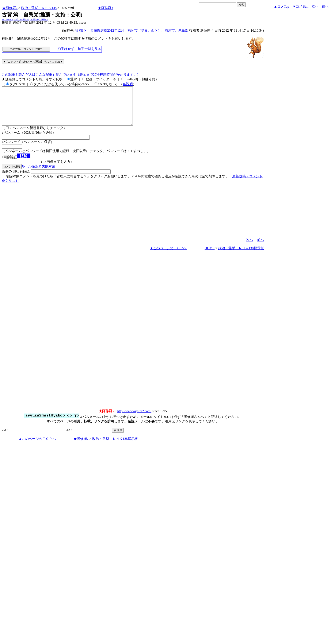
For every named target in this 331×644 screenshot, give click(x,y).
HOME (210, 256)
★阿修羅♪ (10, 8)
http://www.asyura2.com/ (134, 419)
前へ (325, 6)
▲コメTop (281, 6)
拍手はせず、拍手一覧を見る (79, 49)
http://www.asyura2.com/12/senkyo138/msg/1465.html (25, 19)
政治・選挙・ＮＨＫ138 (39, 8)
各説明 (128, 84)
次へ (315, 6)
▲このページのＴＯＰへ (168, 256)
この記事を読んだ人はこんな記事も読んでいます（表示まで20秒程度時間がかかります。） (71, 75)
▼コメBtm (300, 6)
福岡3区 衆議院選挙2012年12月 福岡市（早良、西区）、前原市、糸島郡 (132, 30)
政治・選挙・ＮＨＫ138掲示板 (241, 256)
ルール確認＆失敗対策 (38, 174)
